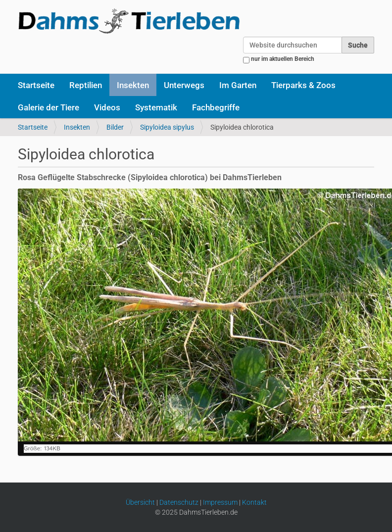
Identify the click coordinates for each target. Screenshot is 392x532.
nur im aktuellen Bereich (283, 59)
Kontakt (254, 502)
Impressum (220, 502)
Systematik (156, 107)
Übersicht (140, 502)
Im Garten (238, 85)
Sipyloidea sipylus (167, 127)
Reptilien (86, 85)
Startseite (36, 85)
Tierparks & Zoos (303, 85)
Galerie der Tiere (49, 107)
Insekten (133, 85)
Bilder (115, 127)
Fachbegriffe (216, 107)
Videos (107, 107)
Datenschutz (179, 502)
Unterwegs (184, 85)
